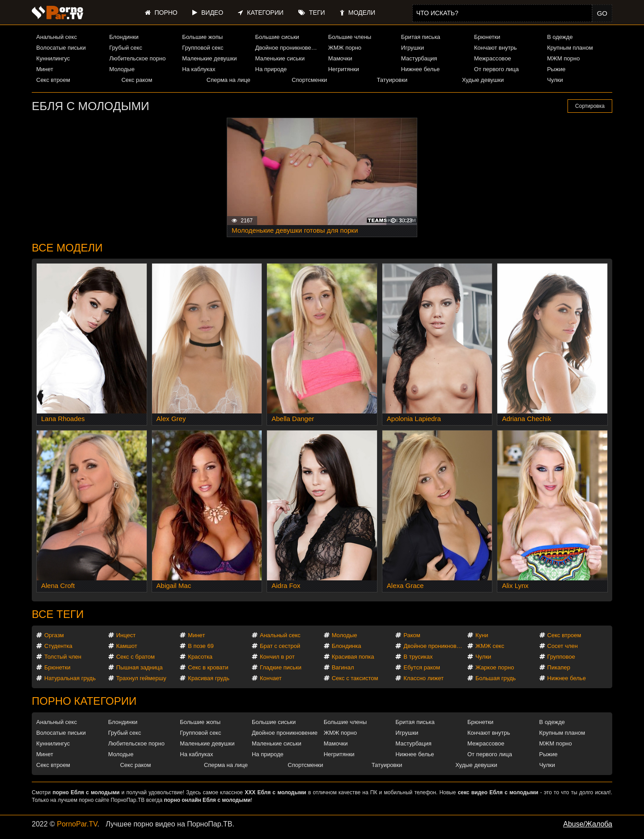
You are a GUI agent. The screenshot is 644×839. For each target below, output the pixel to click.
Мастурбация (419, 58)
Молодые (122, 69)
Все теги (58, 614)
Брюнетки (487, 37)
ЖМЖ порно (345, 48)
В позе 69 (201, 646)
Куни (482, 635)
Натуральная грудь (70, 678)
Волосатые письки (61, 48)
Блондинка (347, 646)
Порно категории (84, 701)
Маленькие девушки (209, 58)
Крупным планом (570, 48)
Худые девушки (483, 80)
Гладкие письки (281, 667)
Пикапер (559, 667)
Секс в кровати (208, 667)
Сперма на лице (229, 80)
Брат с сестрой (280, 646)
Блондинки (124, 37)
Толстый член (63, 657)
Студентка (58, 646)
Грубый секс (126, 48)
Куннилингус (53, 58)
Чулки (555, 80)
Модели (358, 13)
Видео (208, 13)
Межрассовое (493, 58)
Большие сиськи (277, 37)
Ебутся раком (422, 667)
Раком (412, 635)
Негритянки (344, 69)
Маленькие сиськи (280, 58)
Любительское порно (137, 58)
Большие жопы (202, 37)
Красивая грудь (209, 678)
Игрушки (413, 48)
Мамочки (340, 58)
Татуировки (392, 80)
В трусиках (418, 657)
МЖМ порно (563, 58)
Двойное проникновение (288, 48)
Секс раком (137, 80)
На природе (271, 69)
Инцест (126, 635)
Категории (261, 13)
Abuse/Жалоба (588, 824)
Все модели (67, 248)
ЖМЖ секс (490, 646)
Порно (161, 13)
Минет (45, 69)
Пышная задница (140, 667)
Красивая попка (353, 657)
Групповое (561, 657)
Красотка (200, 657)
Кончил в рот (277, 657)
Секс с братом (136, 657)
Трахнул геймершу (141, 678)
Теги (311, 13)
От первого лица (496, 69)
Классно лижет (424, 678)
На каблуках (199, 69)
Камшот (127, 646)
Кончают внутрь (496, 48)
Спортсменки (309, 80)
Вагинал (343, 667)
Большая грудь (496, 678)
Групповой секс (203, 48)
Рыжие (556, 69)
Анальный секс (57, 37)
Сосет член (563, 646)
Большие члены (350, 37)
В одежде (560, 37)
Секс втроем (53, 80)
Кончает (271, 678)
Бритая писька (421, 37)
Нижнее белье (420, 69)
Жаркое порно (495, 667)
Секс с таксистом (355, 678)
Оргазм (54, 635)
